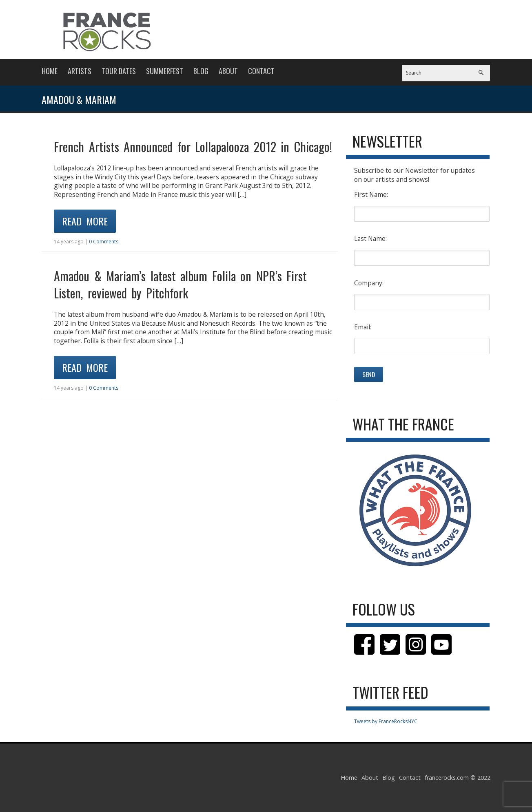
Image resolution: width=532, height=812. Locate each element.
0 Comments (104, 242)
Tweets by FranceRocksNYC (386, 721)
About (228, 71)
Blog (201, 71)
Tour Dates (119, 71)
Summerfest (165, 71)
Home (50, 71)
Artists (80, 71)
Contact (261, 71)
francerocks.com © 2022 (458, 778)
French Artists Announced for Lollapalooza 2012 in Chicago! (193, 147)
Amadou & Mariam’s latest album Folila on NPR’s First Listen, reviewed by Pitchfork (180, 284)
